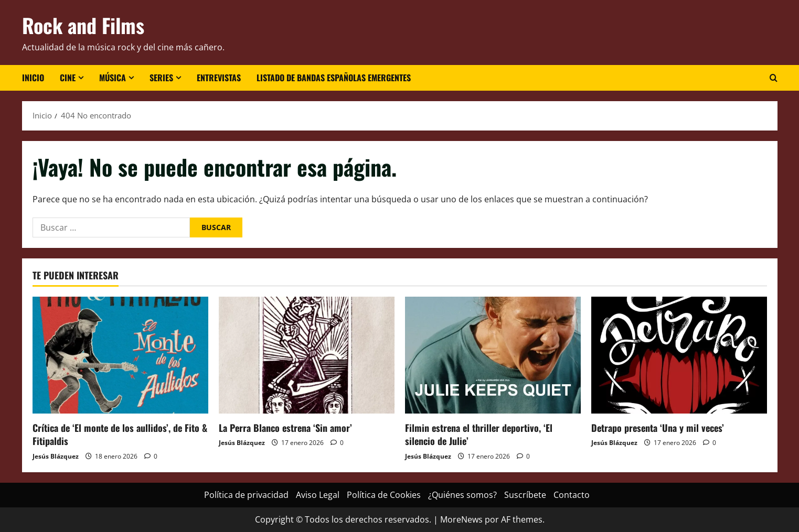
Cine (68, 78)
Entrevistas (219, 78)
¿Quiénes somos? (462, 495)
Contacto (572, 495)
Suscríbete (525, 495)
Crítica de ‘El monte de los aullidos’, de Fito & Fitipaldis (120, 434)
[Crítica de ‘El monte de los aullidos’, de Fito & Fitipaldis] (120, 355)
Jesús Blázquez (56, 456)
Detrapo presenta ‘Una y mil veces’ (658, 428)
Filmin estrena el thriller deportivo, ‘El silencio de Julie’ (479, 434)
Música (113, 78)
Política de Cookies (384, 495)
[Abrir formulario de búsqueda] (774, 78)
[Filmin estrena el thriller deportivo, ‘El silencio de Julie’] (493, 355)
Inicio (33, 78)
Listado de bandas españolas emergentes (334, 78)
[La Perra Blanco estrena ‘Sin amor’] (307, 355)
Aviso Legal (318, 495)
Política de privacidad (246, 495)
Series (161, 78)
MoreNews (461, 519)
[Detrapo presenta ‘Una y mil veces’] (679, 355)
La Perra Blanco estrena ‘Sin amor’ (285, 428)
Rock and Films (83, 25)
